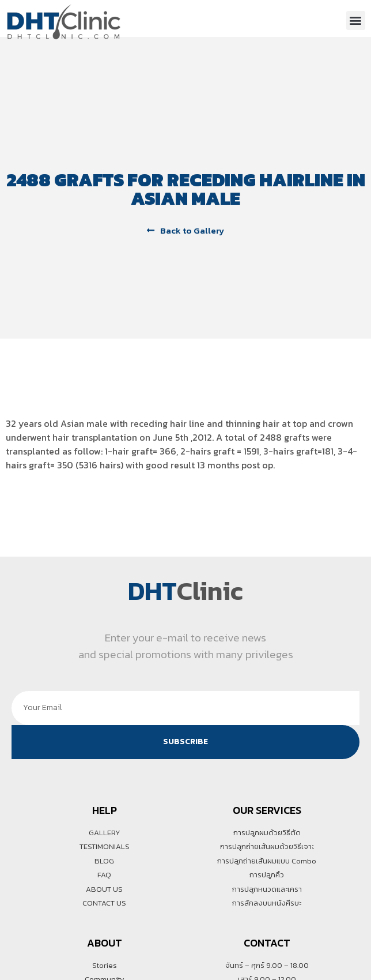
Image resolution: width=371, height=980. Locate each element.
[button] (356, 20)
